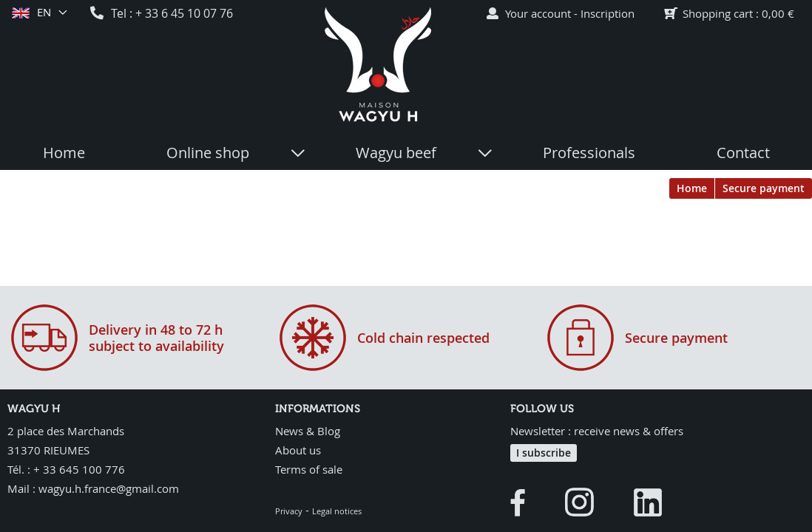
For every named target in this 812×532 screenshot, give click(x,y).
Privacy (289, 511)
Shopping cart (718, 13)
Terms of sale (309, 469)
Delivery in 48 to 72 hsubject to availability (156, 338)
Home (692, 188)
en (43, 13)
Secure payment (764, 188)
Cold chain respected (423, 338)
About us (298, 450)
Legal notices (337, 511)
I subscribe (544, 453)
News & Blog (308, 431)
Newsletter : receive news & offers (597, 431)
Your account (538, 13)
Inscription (608, 13)
